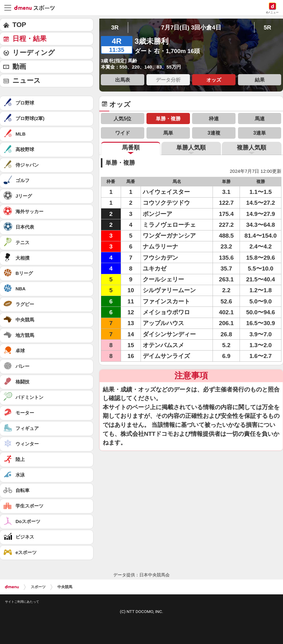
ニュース (27, 80)
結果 (260, 80)
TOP (19, 25)
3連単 (260, 133)
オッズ (214, 80)
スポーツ (38, 587)
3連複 (214, 133)
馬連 (260, 119)
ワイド (123, 133)
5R (267, 27)
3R (115, 27)
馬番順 (131, 148)
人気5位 (122, 119)
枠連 (214, 119)
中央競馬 (65, 587)
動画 (19, 67)
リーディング (34, 53)
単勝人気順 (191, 148)
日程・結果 (29, 39)
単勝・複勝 (168, 119)
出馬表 (123, 80)
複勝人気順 (252, 148)
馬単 (168, 133)
